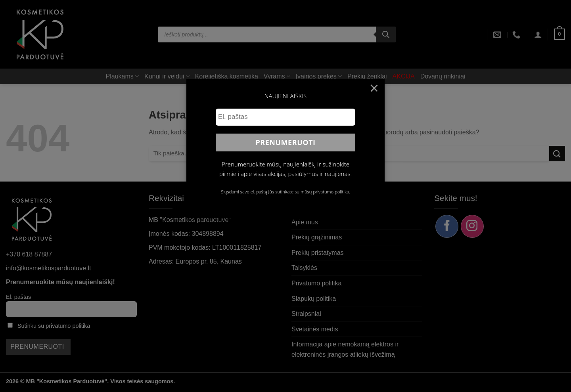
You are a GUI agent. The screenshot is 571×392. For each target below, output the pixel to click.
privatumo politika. (331, 192)
